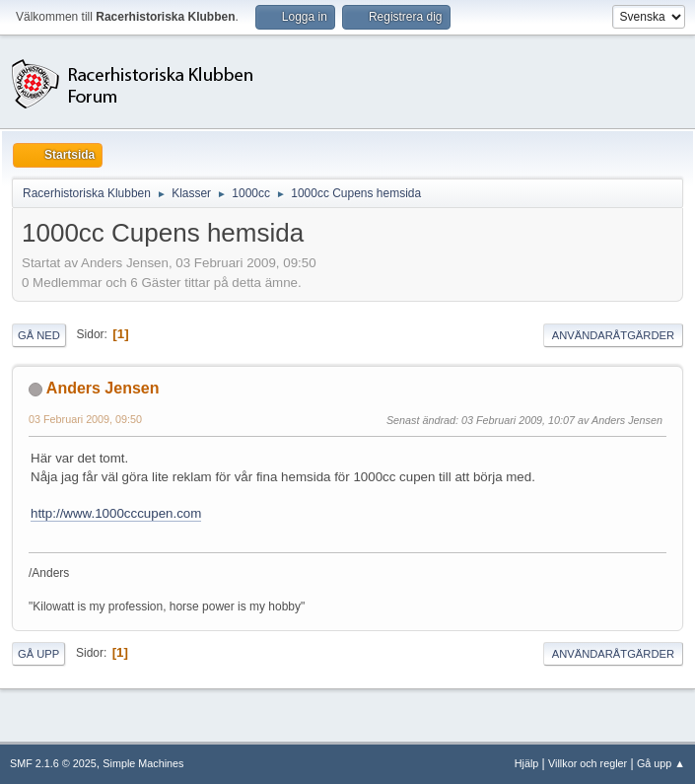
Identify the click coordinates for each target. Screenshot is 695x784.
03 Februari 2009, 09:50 (85, 419)
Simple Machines (143, 763)
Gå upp (38, 654)
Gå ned (39, 335)
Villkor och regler (588, 763)
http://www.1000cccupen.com (116, 513)
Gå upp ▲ (661, 763)
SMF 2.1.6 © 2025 (53, 763)
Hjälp (527, 763)
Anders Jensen (103, 388)
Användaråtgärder (613, 335)
